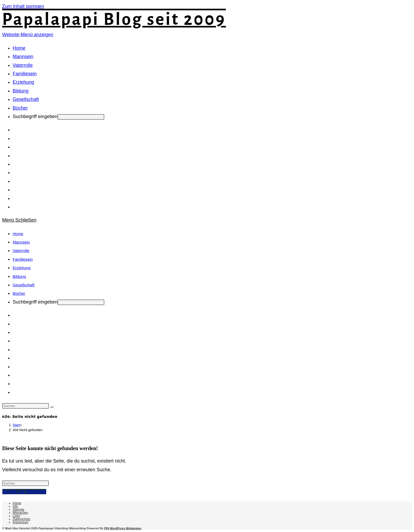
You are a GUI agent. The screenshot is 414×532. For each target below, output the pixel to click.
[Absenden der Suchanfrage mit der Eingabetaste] (81, 117)
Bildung (19, 276)
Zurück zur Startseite (24, 492)
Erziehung (22, 268)
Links (16, 516)
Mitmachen (20, 513)
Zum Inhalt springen (23, 6)
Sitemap (18, 510)
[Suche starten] (52, 407)
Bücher (19, 293)
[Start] (16, 425)
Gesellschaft (24, 285)
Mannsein (21, 242)
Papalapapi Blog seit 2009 (114, 19)
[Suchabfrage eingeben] (25, 406)
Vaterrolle (21, 251)
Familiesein (23, 259)
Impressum (20, 522)
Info (15, 506)
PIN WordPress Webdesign (123, 528)
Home (18, 234)
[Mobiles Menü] (19, 220)
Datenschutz (22, 519)
